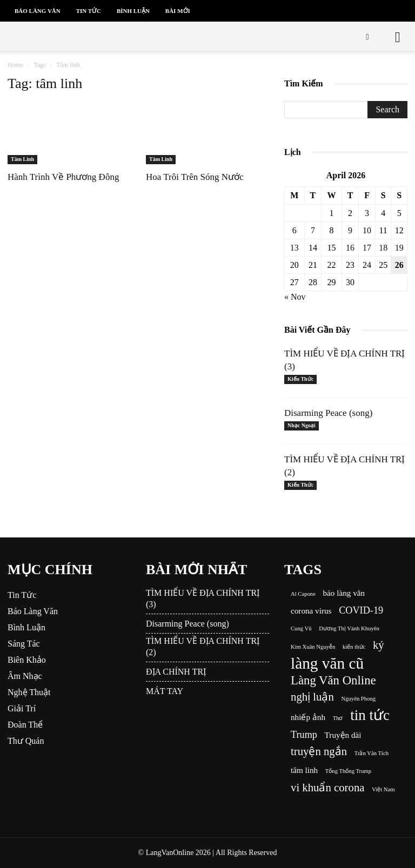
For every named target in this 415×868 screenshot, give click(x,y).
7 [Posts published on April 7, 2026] (313, 230)
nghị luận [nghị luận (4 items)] (312, 697)
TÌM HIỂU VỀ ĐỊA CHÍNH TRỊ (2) (203, 647)
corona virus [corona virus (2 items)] (311, 611)
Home (15, 65)
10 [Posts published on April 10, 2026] (367, 230)
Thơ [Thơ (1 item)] (338, 718)
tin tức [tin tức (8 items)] (370, 715)
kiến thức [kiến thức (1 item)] (354, 647)
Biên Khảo (27, 660)
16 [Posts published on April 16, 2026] (350, 248)
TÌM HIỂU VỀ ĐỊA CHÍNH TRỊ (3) (203, 598)
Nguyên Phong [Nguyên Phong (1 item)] (358, 699)
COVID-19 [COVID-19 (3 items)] (361, 610)
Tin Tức (89, 11)
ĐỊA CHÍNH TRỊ (176, 672)
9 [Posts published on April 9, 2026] (350, 230)
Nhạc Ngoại (302, 425)
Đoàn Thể (25, 725)
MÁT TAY (165, 691)
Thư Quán (26, 741)
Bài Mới (178, 11)
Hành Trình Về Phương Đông (63, 177)
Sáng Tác (24, 644)
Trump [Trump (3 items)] (304, 735)
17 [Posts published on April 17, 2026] (367, 248)
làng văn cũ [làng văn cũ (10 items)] (327, 664)
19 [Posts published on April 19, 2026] (399, 248)
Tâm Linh (22, 159)
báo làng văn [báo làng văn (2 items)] (344, 593)
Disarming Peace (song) (328, 413)
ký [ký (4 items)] (379, 645)
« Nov (295, 297)
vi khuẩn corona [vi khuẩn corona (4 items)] (327, 788)
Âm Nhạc (25, 676)
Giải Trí (22, 708)
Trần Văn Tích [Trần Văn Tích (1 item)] (372, 753)
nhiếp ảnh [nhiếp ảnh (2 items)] (308, 717)
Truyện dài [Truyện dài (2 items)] (343, 735)
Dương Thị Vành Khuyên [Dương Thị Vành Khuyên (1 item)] (349, 628)
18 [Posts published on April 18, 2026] (383, 248)
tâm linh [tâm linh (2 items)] (304, 770)
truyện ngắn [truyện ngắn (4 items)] (319, 752)
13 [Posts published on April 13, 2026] (294, 248)
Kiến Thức (300, 379)
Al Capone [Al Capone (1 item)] (303, 594)
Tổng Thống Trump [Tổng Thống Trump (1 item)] (348, 771)
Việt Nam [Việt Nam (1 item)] (383, 789)
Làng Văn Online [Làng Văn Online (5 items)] (333, 680)
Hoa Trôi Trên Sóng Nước (195, 177)
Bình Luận (133, 11)
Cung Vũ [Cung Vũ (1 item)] (301, 628)
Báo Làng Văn (38, 11)
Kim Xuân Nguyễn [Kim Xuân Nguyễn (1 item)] (313, 647)
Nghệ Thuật (29, 692)
